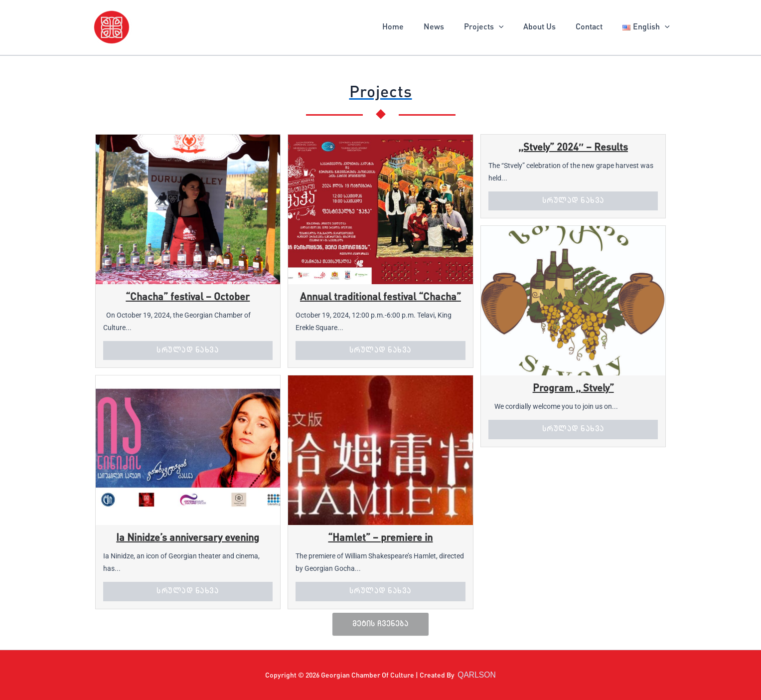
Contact (595, 27)
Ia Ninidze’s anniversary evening (188, 538)
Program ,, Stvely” (573, 389)
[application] (513, 27)
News (452, 27)
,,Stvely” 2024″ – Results (573, 148)
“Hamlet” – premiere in (380, 538)
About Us (549, 27)
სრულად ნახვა (188, 350)
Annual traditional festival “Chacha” (380, 298)
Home (415, 27)
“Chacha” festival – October (188, 298)
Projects (498, 27)
